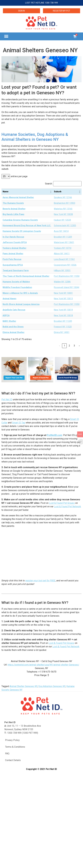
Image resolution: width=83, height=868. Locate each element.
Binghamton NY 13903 (65, 203)
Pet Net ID (7, 400)
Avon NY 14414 (61, 231)
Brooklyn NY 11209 (63, 237)
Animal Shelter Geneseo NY (23, 686)
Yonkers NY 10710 (63, 248)
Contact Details (13, 760)
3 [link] (74, 346)
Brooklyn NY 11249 (63, 321)
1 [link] (64, 346)
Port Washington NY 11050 (67, 276)
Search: (49, 184)
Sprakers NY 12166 (63, 197)
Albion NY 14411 (62, 254)
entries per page (19, 176)
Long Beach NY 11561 (64, 259)
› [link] (79, 346)
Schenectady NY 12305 (65, 226)
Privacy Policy (12, 740)
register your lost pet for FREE (40, 581)
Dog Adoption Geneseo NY (52, 686)
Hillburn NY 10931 (62, 271)
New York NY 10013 (63, 299)
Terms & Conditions (15, 747)
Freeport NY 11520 (63, 327)
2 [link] (69, 346)
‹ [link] (59, 346)
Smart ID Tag (19, 423)
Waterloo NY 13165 (63, 209)
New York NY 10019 (63, 310)
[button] (6, 36)
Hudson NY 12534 (62, 220)
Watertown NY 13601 (64, 242)
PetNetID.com (55, 435)
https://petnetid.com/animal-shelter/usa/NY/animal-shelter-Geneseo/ (43, 665)
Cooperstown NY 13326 (65, 265)
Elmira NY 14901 (62, 332)
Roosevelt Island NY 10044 (67, 287)
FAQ (7, 754)
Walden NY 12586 (62, 282)
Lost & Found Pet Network (67, 506)
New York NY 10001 (63, 293)
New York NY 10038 (63, 214)
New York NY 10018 (63, 316)
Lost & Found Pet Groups (62, 503)
